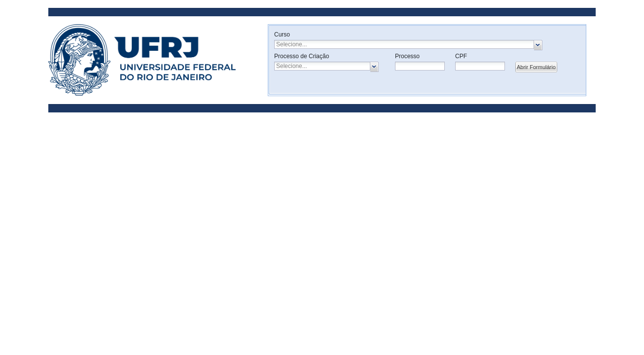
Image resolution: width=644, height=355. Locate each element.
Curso (282, 35)
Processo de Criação (302, 56)
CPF (461, 56)
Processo (407, 56)
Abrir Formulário (536, 67)
